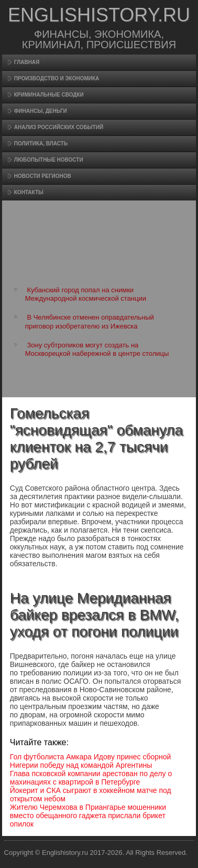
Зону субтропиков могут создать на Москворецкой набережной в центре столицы (97, 349)
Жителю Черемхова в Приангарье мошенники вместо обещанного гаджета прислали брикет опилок (88, 816)
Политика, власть (41, 144)
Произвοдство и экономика (57, 78)
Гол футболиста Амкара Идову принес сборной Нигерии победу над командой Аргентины (91, 761)
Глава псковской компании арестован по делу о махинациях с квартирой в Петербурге (91, 778)
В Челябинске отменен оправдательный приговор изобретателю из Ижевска (90, 321)
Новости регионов (43, 176)
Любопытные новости (49, 160)
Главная (27, 62)
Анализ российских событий (59, 127)
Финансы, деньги (41, 111)
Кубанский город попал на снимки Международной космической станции (86, 294)
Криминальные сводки (49, 95)
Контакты (29, 192)
